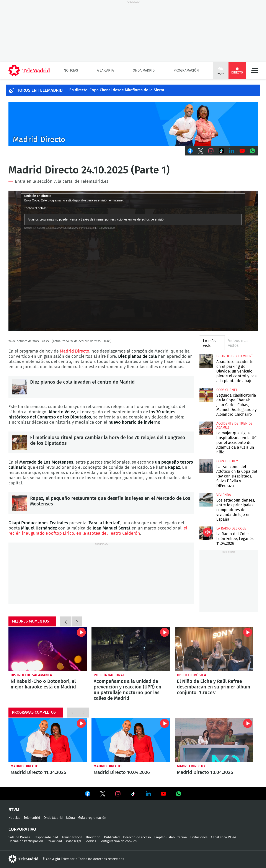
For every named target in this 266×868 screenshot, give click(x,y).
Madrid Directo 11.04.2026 (48, 740)
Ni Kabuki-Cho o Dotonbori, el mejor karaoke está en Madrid (48, 649)
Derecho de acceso (137, 837)
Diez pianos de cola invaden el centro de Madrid (19, 387)
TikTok (221, 151)
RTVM (14, 810)
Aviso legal (73, 841)
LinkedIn (232, 151)
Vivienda (224, 495)
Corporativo (22, 829)
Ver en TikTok (133, 795)
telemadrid (23, 859)
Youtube (242, 151)
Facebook (190, 151)
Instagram (211, 151)
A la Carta (105, 70)
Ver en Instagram (118, 794)
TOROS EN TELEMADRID (40, 90)
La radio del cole (231, 528)
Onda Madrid (144, 70)
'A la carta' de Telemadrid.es (81, 181)
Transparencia (72, 837)
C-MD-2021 (133, 124)
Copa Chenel (227, 390)
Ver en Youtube (163, 794)
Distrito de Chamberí (234, 356)
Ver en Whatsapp (179, 794)
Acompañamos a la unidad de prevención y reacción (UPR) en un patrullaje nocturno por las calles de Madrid (131, 649)
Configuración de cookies (118, 841)
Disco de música (192, 675)
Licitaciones (199, 837)
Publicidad (112, 837)
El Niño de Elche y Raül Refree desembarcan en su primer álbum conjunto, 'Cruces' (214, 649)
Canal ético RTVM (223, 837)
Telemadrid (32, 818)
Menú (255, 70)
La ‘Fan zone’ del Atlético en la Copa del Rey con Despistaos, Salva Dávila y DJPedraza (206, 466)
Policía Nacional (109, 675)
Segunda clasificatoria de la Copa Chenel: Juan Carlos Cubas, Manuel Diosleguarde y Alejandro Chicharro (206, 395)
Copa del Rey (227, 461)
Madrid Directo (75, 351)
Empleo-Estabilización (171, 837)
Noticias (71, 70)
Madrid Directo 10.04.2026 (131, 740)
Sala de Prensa (19, 837)
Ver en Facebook (88, 795)
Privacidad (54, 841)
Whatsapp (253, 151)
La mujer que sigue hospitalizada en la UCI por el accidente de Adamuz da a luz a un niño (206, 428)
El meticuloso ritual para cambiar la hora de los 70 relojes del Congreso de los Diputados (19, 442)
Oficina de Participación (26, 841)
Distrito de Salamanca (31, 675)
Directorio (93, 837)
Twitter (201, 151)
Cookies (90, 841)
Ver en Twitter (103, 795)
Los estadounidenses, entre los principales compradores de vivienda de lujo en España (206, 500)
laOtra (70, 818)
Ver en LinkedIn (148, 794)
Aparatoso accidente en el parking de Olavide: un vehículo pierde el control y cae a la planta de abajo (206, 361)
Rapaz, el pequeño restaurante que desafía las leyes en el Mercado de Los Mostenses (19, 503)
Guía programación (92, 818)
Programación (186, 70)
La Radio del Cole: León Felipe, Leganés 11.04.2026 (206, 533)
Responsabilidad (46, 837)
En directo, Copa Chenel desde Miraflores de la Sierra (117, 90)
